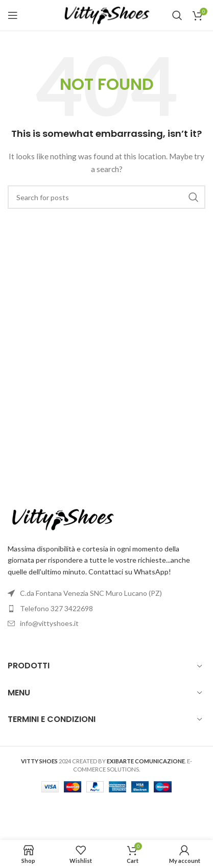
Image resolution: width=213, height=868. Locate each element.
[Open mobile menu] (13, 15)
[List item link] (107, 609)
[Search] (177, 15)
